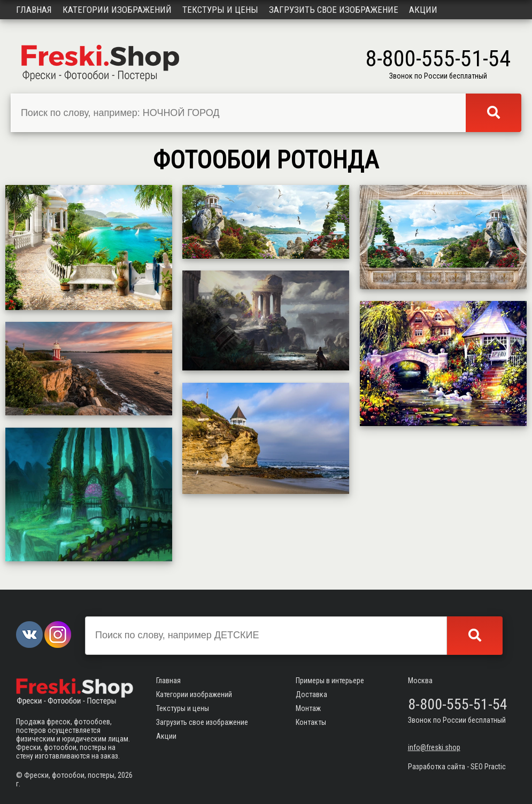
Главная (34, 10)
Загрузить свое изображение (334, 10)
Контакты (311, 722)
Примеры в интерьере (330, 681)
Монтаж (308, 708)
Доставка (311, 694)
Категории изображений (117, 10)
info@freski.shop (434, 747)
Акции (423, 10)
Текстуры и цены (220, 10)
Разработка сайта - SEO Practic (457, 767)
